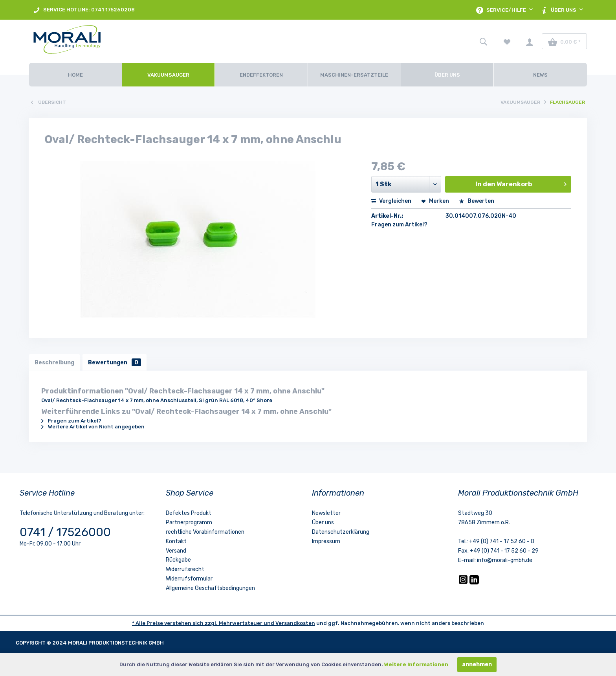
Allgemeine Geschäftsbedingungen (210, 589)
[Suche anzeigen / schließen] (483, 41)
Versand (176, 551)
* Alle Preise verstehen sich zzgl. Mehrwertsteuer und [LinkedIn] (204, 624)
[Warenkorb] (564, 41)
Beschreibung (55, 363)
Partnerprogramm (189, 523)
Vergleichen (391, 201)
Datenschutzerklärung (341, 533)
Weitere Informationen (416, 664)
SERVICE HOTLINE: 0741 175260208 (84, 10)
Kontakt (176, 542)
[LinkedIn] (474, 583)
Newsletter (326, 514)
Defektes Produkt (189, 514)
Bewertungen (116, 363)
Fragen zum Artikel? (399, 225)
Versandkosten (295, 624)
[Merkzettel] (507, 41)
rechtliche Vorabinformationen (205, 533)
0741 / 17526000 (65, 533)
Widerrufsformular (189, 580)
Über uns (323, 523)
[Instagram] (464, 583)
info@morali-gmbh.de (505, 561)
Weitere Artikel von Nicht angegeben (93, 427)
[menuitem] (84, 10)
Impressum (326, 542)
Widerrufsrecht (185, 570)
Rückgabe (178, 561)
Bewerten (477, 201)
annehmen (477, 664)
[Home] (75, 75)
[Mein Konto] (530, 41)
